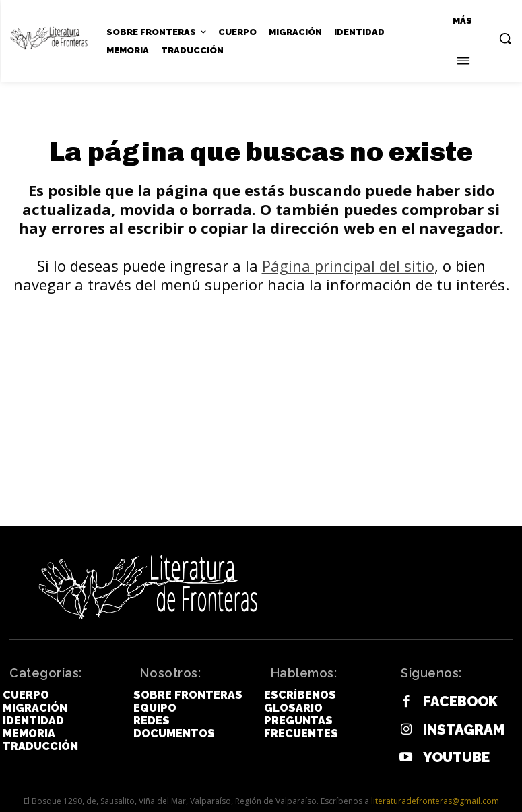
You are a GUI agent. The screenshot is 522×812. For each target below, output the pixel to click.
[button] (505, 38)
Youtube (446, 748)
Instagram (452, 723)
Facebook (450, 700)
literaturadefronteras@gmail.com (435, 789)
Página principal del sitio (348, 268)
